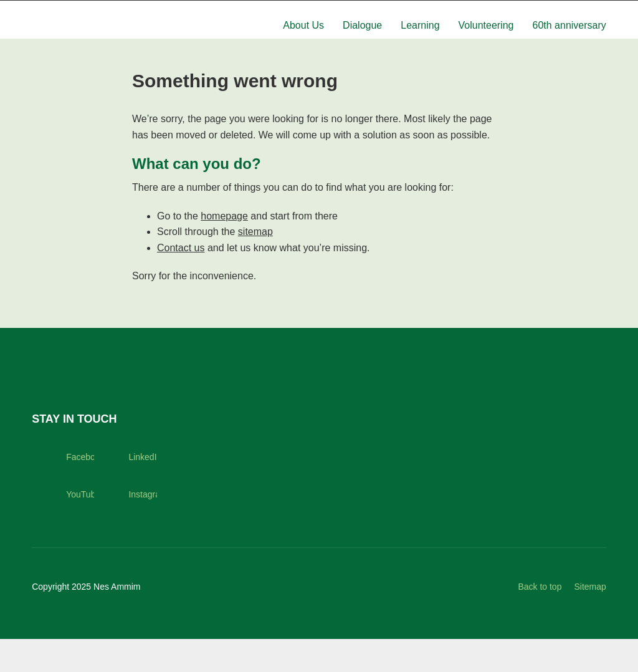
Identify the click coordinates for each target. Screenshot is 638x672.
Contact (439, 11)
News (484, 11)
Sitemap (590, 620)
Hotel (525, 11)
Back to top (540, 620)
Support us (576, 11)
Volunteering (486, 46)
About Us (303, 46)
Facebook (63, 490)
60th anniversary (569, 46)
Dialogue (362, 46)
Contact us (181, 281)
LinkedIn (125, 490)
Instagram (125, 527)
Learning (420, 46)
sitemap (255, 265)
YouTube (63, 527)
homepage (224, 249)
